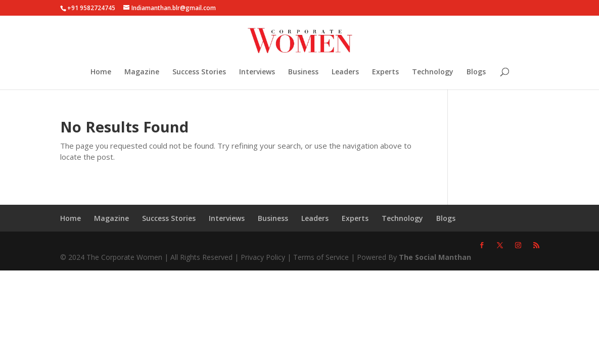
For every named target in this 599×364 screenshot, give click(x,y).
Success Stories (199, 72)
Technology (433, 72)
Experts (385, 72)
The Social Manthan (435, 257)
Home (101, 72)
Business (303, 72)
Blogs (476, 72)
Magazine (142, 72)
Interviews (257, 72)
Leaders (345, 72)
